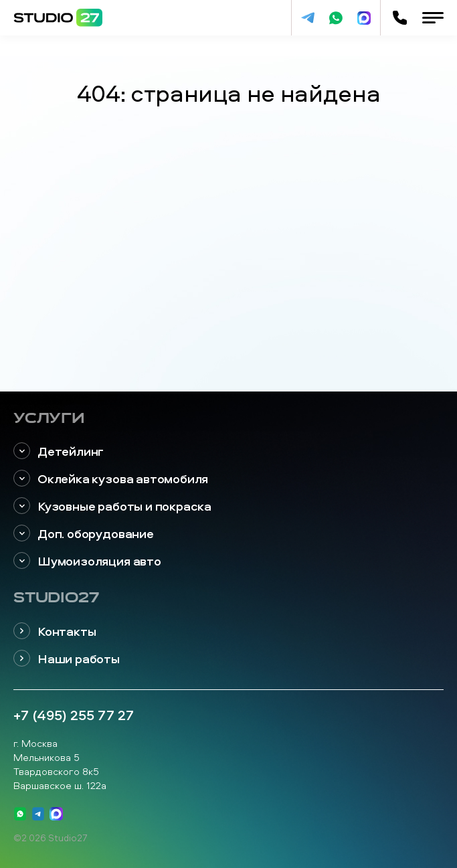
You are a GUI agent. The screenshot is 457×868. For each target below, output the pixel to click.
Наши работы (67, 659)
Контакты (55, 631)
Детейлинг (59, 451)
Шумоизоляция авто (87, 561)
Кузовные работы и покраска (112, 506)
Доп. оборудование (84, 534)
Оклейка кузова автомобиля (111, 479)
